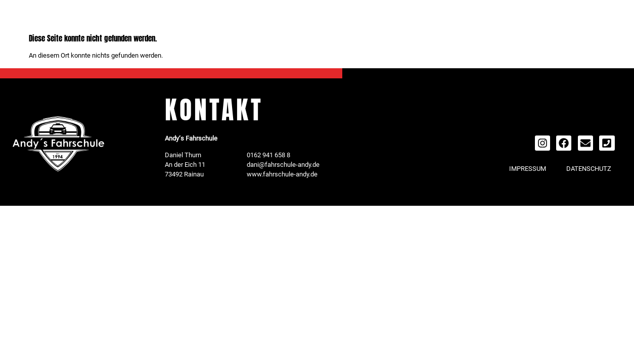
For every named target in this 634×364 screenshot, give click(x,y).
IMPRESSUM (528, 169)
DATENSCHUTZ (589, 169)
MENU (70, 18)
